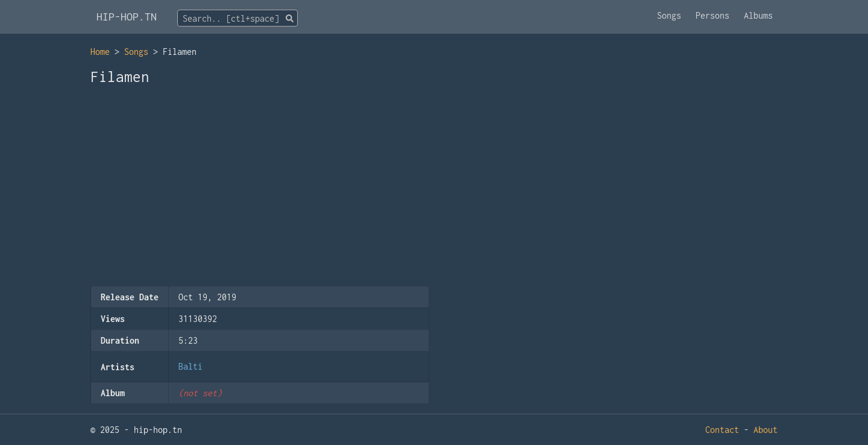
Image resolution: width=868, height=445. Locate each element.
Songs (669, 15)
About (766, 430)
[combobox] (237, 18)
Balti (190, 366)
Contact (722, 430)
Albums (758, 15)
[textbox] (237, 19)
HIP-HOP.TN (127, 17)
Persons (712, 15)
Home (100, 52)
